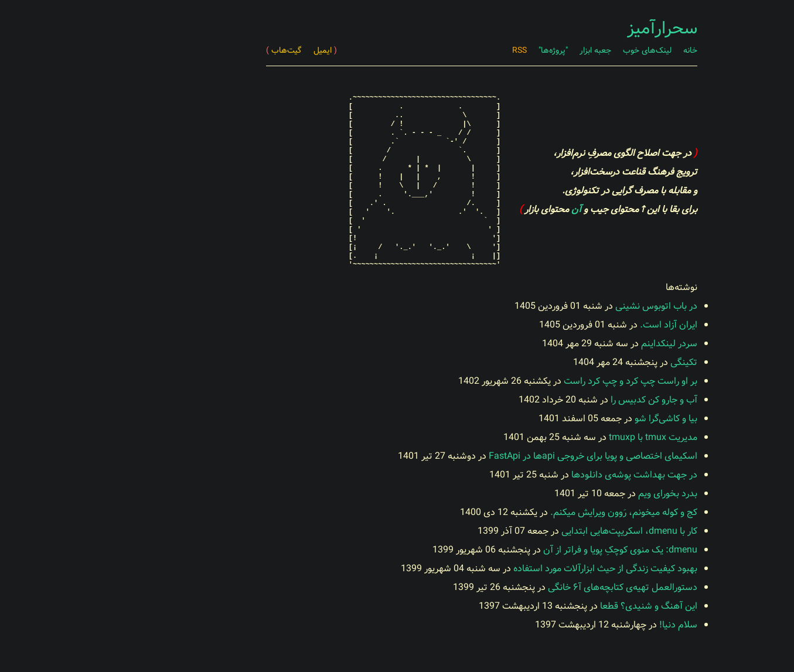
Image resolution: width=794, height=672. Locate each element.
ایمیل (241, 50)
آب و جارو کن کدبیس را (570, 400)
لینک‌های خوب (563, 50)
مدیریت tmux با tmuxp (569, 437)
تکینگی (599, 362)
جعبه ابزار (511, 50)
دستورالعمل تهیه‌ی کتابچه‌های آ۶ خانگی (538, 587)
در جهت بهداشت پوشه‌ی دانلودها (550, 475)
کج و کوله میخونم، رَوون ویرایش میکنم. (539, 512)
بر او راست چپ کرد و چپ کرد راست (546, 381)
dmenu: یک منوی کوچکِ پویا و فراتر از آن (536, 550)
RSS (435, 50)
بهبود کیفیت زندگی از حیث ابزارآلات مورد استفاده (521, 569)
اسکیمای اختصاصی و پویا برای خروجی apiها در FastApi (509, 456)
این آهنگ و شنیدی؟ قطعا (564, 606)
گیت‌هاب (200, 50)
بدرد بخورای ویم (583, 494)
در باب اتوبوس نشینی (572, 306)
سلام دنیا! (594, 625)
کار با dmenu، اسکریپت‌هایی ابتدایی (545, 531)
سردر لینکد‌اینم (585, 344)
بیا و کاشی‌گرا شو (582, 419)
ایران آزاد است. (584, 325)
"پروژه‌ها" (469, 50)
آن (492, 209)
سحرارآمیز (578, 29)
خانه (606, 50)
